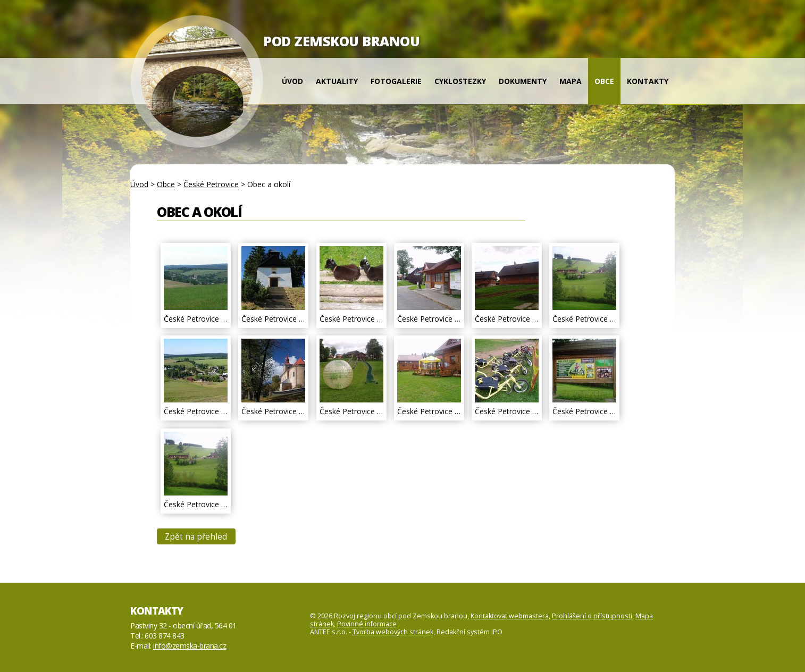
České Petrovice (211, 184)
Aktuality (337, 81)
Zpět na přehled (196, 537)
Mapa (571, 81)
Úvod (292, 81)
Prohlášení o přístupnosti (592, 616)
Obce (604, 81)
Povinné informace (367, 624)
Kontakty (648, 81)
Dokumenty (523, 81)
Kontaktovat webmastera (510, 616)
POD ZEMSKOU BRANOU (341, 41)
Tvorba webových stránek (393, 632)
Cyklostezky (460, 81)
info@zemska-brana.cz (190, 646)
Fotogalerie (396, 81)
